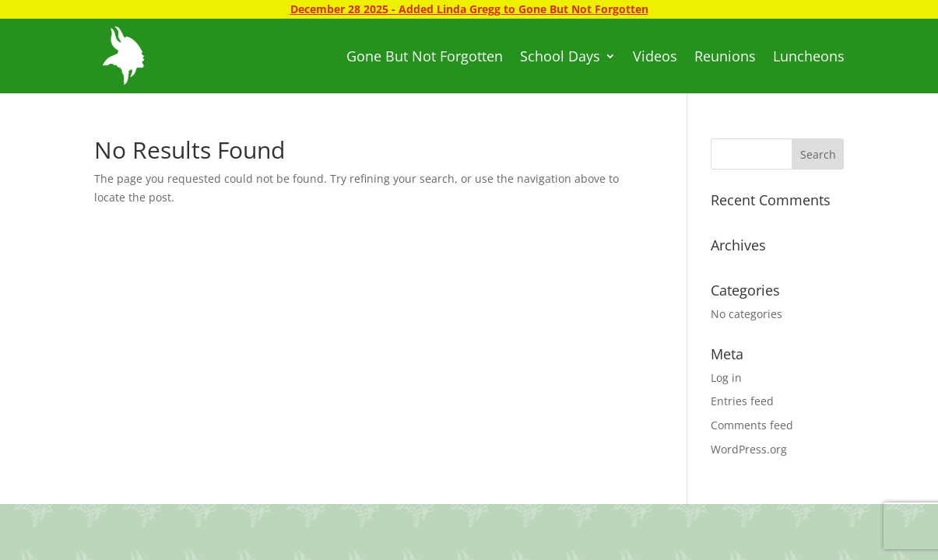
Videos (655, 56)
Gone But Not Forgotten (425, 56)
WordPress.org (749, 449)
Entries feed (742, 401)
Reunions (725, 56)
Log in (726, 378)
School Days (560, 56)
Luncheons (809, 56)
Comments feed (752, 425)
